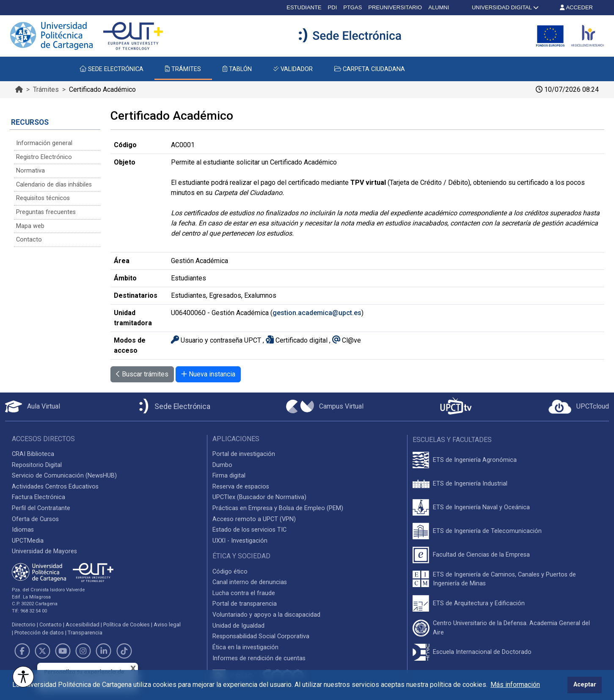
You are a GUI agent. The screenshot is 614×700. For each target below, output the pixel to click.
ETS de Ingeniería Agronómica (475, 460)
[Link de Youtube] (63, 651)
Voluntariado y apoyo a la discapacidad (266, 615)
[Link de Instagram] (83, 651)
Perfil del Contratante (41, 508)
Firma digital (229, 476)
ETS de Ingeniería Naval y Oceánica (481, 507)
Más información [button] (515, 685)
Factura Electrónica (39, 497)
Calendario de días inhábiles (54, 185)
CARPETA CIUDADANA (370, 69)
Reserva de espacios (241, 487)
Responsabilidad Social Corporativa (261, 636)
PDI (333, 7)
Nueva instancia (208, 374)
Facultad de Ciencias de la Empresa (481, 555)
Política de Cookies (127, 625)
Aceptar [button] (585, 685)
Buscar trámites (142, 374)
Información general (44, 143)
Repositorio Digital (37, 465)
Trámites (46, 89)
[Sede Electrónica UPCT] (173, 407)
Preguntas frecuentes (46, 212)
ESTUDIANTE (304, 7)
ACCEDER (576, 7)
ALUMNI (439, 7)
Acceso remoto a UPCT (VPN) (254, 519)
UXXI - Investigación (240, 541)
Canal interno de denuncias (250, 582)
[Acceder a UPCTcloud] (579, 407)
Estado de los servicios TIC (249, 530)
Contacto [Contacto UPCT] (51, 625)
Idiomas (23, 530)
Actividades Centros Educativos (55, 487)
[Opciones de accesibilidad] (23, 677)
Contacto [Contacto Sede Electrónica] (29, 240)
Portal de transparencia (245, 604)
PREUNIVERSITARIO (395, 7)
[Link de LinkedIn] (104, 651)
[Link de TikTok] (124, 651)
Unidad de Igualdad (238, 626)
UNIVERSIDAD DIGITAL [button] (504, 7)
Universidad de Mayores (44, 551)
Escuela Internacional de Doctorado (482, 652)
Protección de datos (39, 633)
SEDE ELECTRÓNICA (112, 69)
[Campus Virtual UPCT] (325, 406)
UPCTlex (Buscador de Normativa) (259, 497)
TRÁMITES (183, 69)
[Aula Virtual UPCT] (33, 406)
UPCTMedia (28, 541)
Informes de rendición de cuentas (259, 658)
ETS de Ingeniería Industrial (470, 484)
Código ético (230, 572)
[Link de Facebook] (22, 651)
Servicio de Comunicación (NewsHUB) (64, 476)
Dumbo (222, 465)
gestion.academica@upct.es (317, 313)
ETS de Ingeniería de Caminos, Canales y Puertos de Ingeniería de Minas (504, 579)
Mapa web (30, 226)
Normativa (30, 171)
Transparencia (85, 633)
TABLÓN (237, 69)
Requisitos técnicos (43, 198)
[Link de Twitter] (42, 651)
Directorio (24, 625)
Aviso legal (167, 625)
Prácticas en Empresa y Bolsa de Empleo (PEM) (278, 508)
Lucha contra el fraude (244, 593)
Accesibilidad (83, 625)
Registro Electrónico (44, 157)
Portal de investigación (244, 454)
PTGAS (352, 7)
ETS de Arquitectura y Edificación (479, 603)
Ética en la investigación (245, 647)
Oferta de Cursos (35, 519)
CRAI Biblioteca (33, 454)
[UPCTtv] (456, 407)
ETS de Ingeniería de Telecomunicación (487, 531)
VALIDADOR (293, 69)
